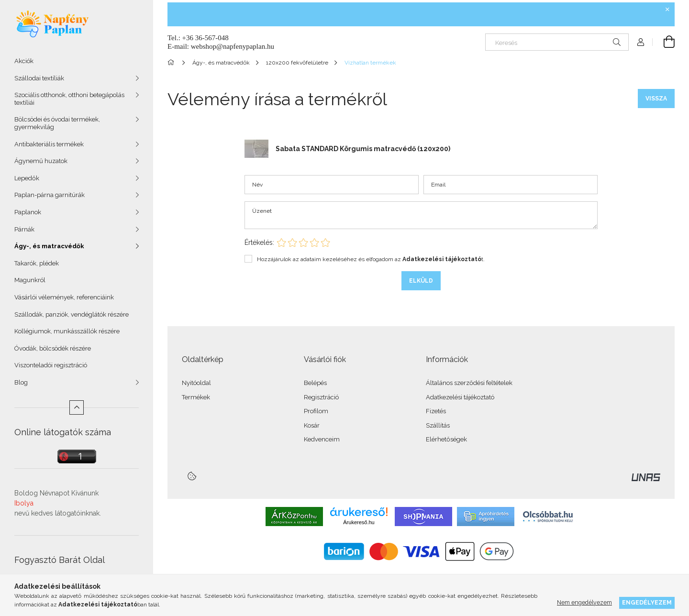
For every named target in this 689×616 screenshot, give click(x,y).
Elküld (421, 281)
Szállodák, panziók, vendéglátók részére (72, 314)
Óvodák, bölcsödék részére (53, 348)
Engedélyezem (647, 602)
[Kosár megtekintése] (664, 42)
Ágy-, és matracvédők (49, 246)
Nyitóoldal (196, 383)
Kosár (312, 425)
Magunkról (30, 280)
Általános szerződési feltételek (469, 383)
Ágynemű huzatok (41, 161)
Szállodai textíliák (39, 78)
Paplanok (28, 212)
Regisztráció (321, 397)
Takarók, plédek (37, 263)
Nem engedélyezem (584, 602)
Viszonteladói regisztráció (51, 365)
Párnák (24, 229)
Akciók (24, 61)
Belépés (315, 383)
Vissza (656, 99)
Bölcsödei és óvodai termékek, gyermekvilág (57, 123)
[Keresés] (557, 42)
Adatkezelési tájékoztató (460, 397)
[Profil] (641, 42)
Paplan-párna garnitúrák (50, 195)
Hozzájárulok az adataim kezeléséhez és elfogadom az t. (371, 259)
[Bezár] (667, 10)
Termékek (196, 397)
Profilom (316, 411)
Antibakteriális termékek (49, 144)
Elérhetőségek (446, 439)
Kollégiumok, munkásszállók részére (67, 331)
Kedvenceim (322, 439)
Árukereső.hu (359, 522)
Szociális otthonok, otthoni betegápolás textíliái (69, 99)
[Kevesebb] (77, 407)
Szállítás (438, 425)
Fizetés (436, 411)
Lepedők (27, 178)
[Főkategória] (172, 63)
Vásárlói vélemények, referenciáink (64, 297)
